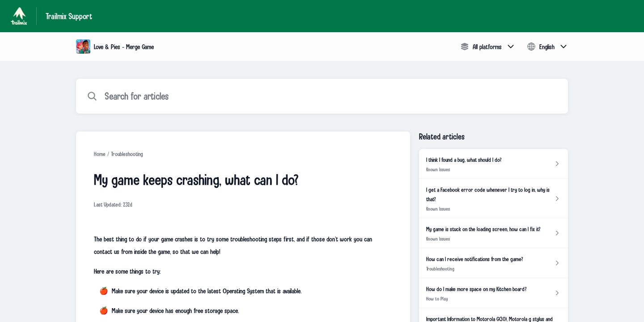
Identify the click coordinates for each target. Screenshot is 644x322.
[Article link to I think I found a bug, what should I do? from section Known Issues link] (494, 164)
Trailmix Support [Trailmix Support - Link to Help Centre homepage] (69, 16)
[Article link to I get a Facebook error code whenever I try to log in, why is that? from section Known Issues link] (494, 199)
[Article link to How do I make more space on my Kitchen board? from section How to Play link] (494, 293)
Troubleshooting (127, 154)
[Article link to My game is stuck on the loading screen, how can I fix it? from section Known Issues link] (494, 233)
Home (100, 154)
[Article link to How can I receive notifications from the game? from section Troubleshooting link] (494, 263)
